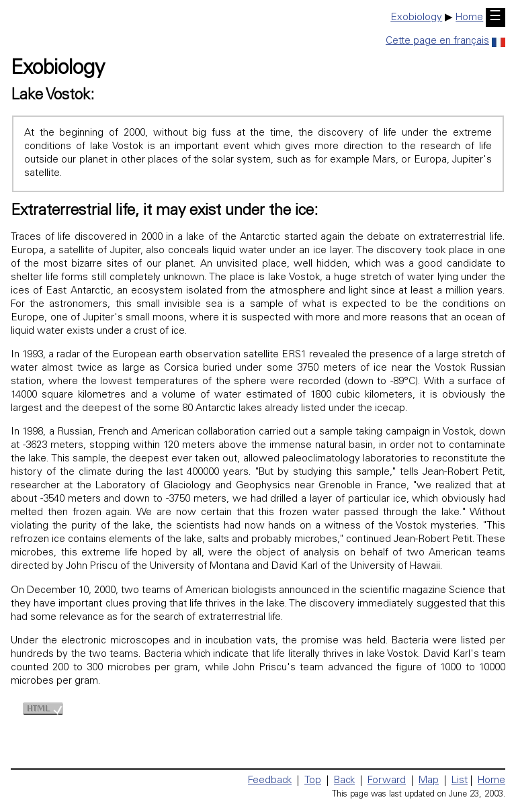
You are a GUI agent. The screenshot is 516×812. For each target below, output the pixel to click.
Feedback (270, 781)
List (460, 781)
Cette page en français (445, 41)
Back (344, 781)
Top (313, 781)
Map (429, 781)
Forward (387, 781)
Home (469, 18)
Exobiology (416, 18)
